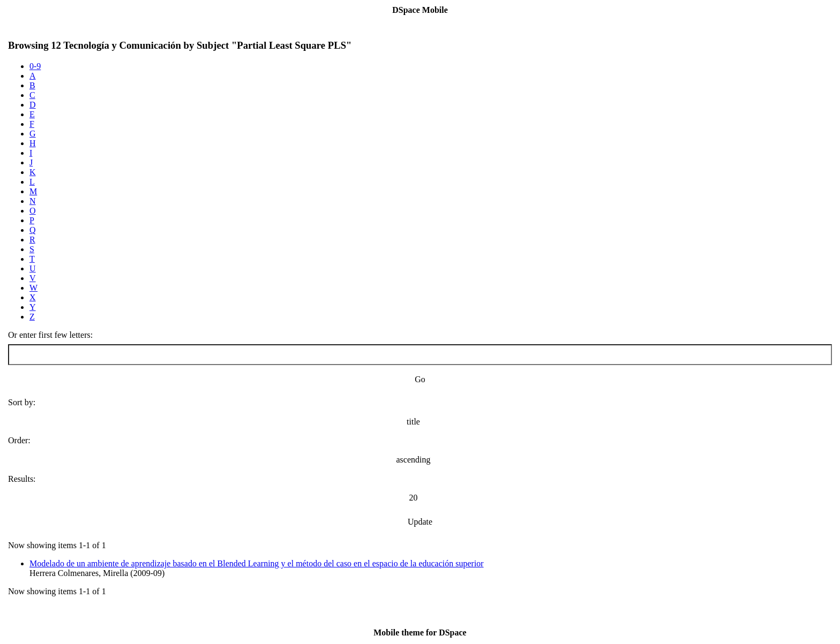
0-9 (35, 66)
